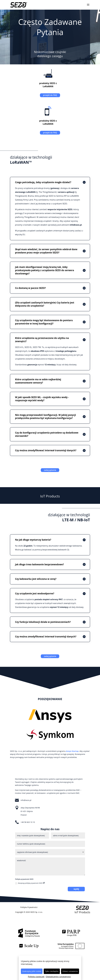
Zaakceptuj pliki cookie (32, 971)
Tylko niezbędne (52, 971)
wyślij (76, 889)
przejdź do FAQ (50, 95)
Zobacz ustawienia (70, 971)
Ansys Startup (72, 751)
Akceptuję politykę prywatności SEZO (30, 883)
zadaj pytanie (50, 470)
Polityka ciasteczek (36, 977)
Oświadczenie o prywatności (58, 977)
